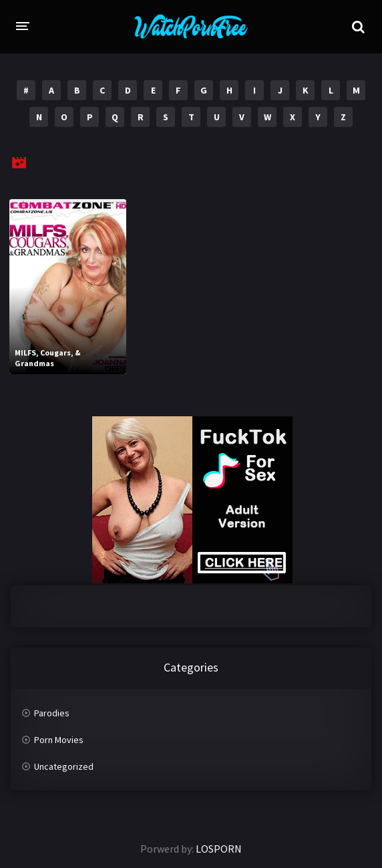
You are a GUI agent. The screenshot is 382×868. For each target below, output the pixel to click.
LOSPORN (219, 849)
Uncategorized (64, 766)
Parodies (52, 713)
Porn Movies (59, 740)
